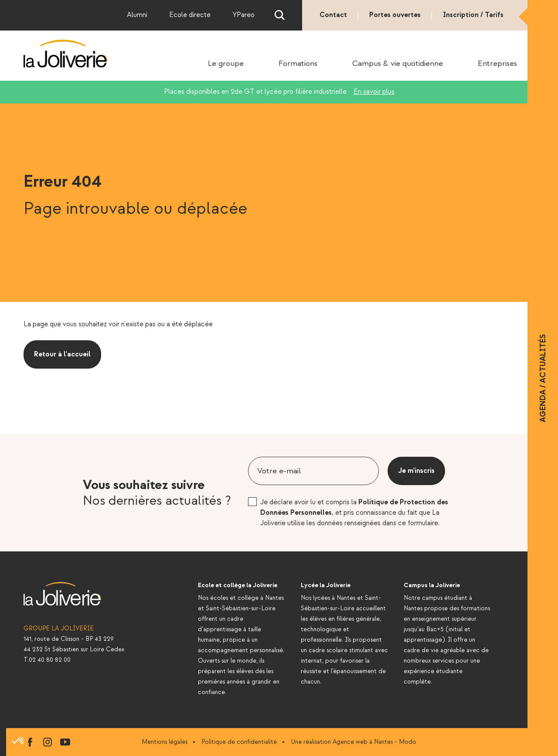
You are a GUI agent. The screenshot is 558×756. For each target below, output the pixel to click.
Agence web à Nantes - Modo (374, 742)
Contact (333, 15)
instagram (48, 742)
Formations (298, 64)
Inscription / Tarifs (473, 15)
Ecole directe (190, 15)
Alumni (137, 15)
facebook (30, 742)
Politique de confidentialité (239, 742)
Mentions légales (165, 742)
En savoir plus (374, 92)
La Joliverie (66, 54)
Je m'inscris (416, 471)
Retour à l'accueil (62, 354)
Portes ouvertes (395, 15)
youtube (65, 742)
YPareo (243, 15)
